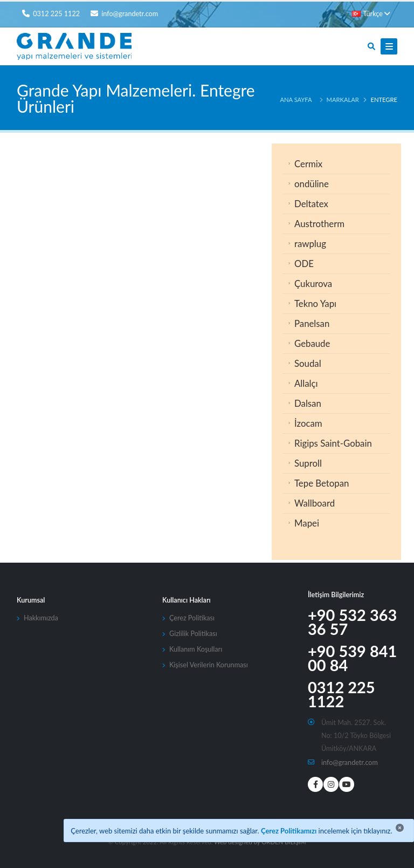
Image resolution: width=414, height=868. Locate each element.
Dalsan (308, 403)
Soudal (308, 363)
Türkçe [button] (371, 14)
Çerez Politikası (192, 618)
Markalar (343, 100)
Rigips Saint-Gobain (333, 443)
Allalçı (306, 383)
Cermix (308, 164)
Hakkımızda (41, 618)
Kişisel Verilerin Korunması (209, 665)
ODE (304, 264)
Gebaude (312, 343)
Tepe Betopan (322, 483)
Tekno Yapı (315, 303)
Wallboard (315, 503)
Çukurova (313, 283)
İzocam (308, 423)
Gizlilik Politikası (193, 634)
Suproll (308, 463)
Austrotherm (319, 224)
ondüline (312, 184)
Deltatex (311, 204)
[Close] (400, 828)
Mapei (307, 523)
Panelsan (312, 323)
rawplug (310, 244)
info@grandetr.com (350, 763)
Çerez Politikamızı (289, 831)
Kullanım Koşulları (196, 649)
